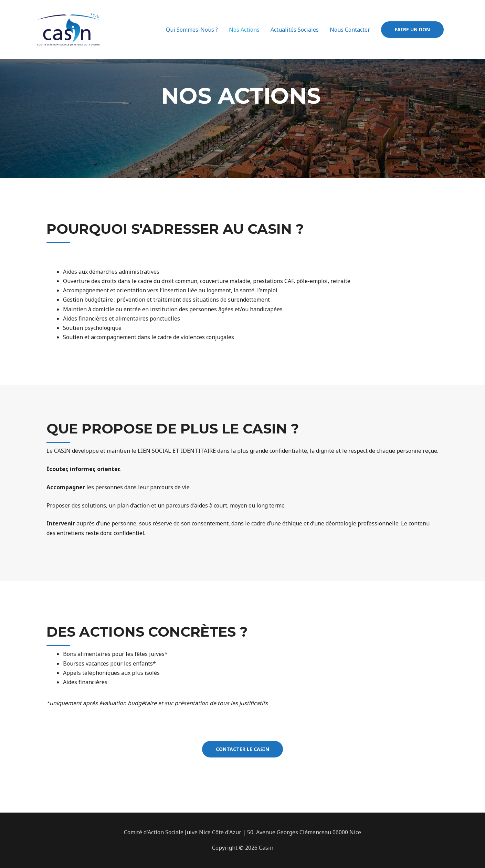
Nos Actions (244, 30)
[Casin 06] (68, 29)
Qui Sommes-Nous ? (192, 30)
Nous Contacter (350, 30)
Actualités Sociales (295, 30)
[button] (242, 749)
